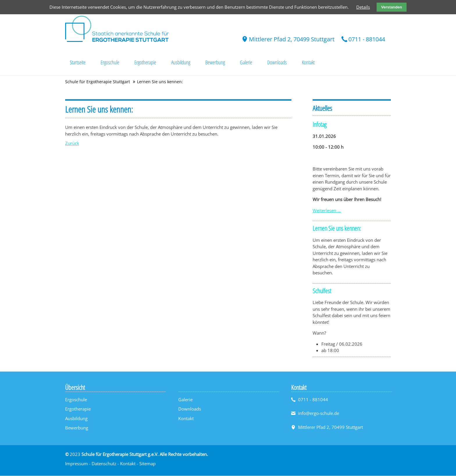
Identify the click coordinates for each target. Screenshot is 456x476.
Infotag (320, 125)
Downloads (190, 409)
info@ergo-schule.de (319, 414)
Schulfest (322, 291)
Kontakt (186, 419)
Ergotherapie (78, 409)
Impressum (76, 464)
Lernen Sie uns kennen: (337, 229)
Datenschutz (104, 464)
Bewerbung (77, 428)
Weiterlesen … (327, 211)
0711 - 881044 (367, 39)
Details (363, 7)
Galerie (185, 400)
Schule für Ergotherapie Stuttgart (98, 82)
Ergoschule (76, 400)
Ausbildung (76, 419)
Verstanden (392, 7)
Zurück (72, 144)
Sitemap (147, 464)
